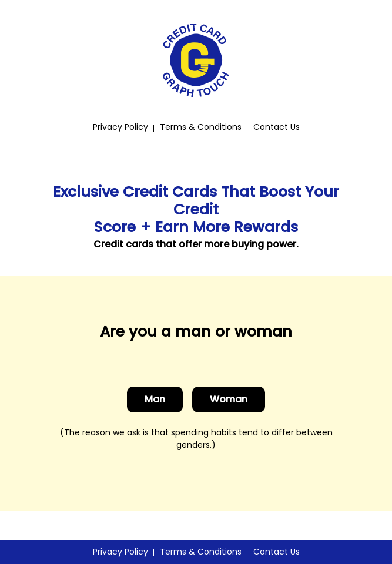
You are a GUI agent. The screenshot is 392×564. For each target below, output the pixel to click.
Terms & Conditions (201, 127)
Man (155, 399)
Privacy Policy (120, 127)
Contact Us (277, 127)
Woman (229, 399)
